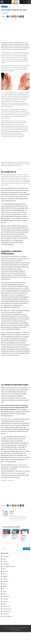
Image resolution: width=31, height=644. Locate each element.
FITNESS (5, 576)
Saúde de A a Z (6, 606)
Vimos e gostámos (7, 616)
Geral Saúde (4, 7)
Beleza (4, 559)
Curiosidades (6, 564)
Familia (5, 574)
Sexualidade (6, 614)
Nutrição (5, 594)
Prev (4, 543)
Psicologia (5, 601)
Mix (4, 589)
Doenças (5, 572)
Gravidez (5, 584)
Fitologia (5, 579)
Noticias (5, 591)
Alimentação (6, 557)
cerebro (5, 561)
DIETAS (4, 569)
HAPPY (4, 586)
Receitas (5, 604)
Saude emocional (7, 609)
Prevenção (5, 599)
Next (8, 543)
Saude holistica (7, 611)
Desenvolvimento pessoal (9, 566)
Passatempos (6, 596)
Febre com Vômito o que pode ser (15, 537)
